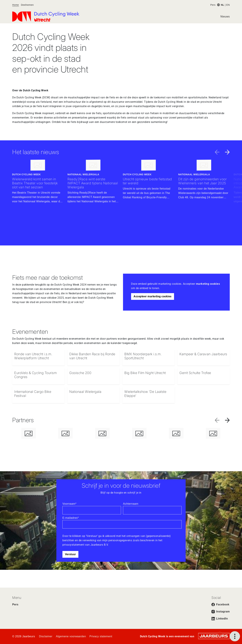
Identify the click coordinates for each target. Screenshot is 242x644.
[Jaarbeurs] (214, 636)
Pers (213, 5)
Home (16, 5)
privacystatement (74, 545)
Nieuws (225, 17)
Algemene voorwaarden (71, 636)
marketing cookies (208, 284)
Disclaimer (46, 636)
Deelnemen (27, 5)
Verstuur (70, 554)
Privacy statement (101, 636)
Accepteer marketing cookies (153, 296)
